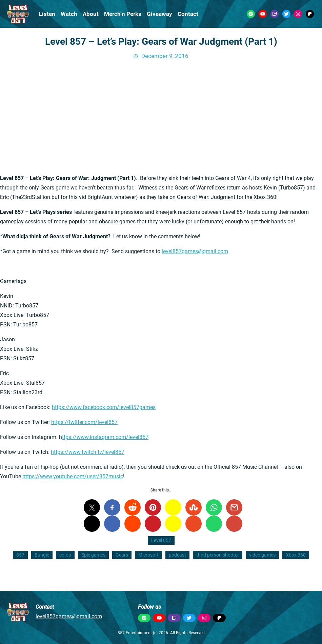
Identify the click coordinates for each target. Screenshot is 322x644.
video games (262, 555)
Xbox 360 (296, 555)
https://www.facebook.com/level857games (104, 407)
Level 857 (161, 540)
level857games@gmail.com (195, 251)
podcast (177, 555)
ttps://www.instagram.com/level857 (105, 437)
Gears (122, 555)
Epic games (93, 555)
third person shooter (218, 555)
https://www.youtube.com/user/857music (73, 476)
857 (20, 555)
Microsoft (148, 555)
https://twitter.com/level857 (84, 422)
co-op (65, 555)
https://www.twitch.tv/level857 (88, 452)
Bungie (42, 555)
